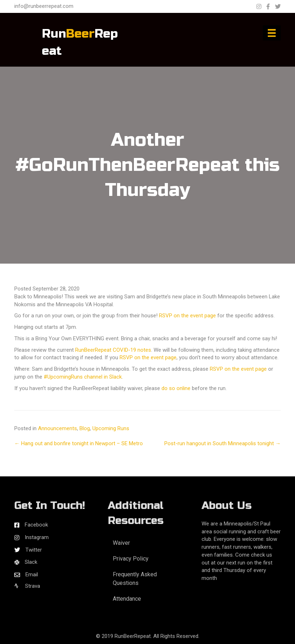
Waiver (121, 543)
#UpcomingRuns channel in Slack (83, 377)
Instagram (37, 537)
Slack (31, 562)
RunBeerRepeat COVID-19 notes (113, 350)
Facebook (36, 525)
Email (32, 575)
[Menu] (272, 33)
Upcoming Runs (111, 428)
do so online (176, 388)
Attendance (127, 599)
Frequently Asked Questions (135, 578)
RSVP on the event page (187, 316)
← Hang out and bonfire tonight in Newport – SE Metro (79, 443)
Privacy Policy (131, 559)
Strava (27, 586)
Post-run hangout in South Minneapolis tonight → (223, 443)
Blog (85, 428)
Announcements (57, 428)
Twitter (34, 550)
